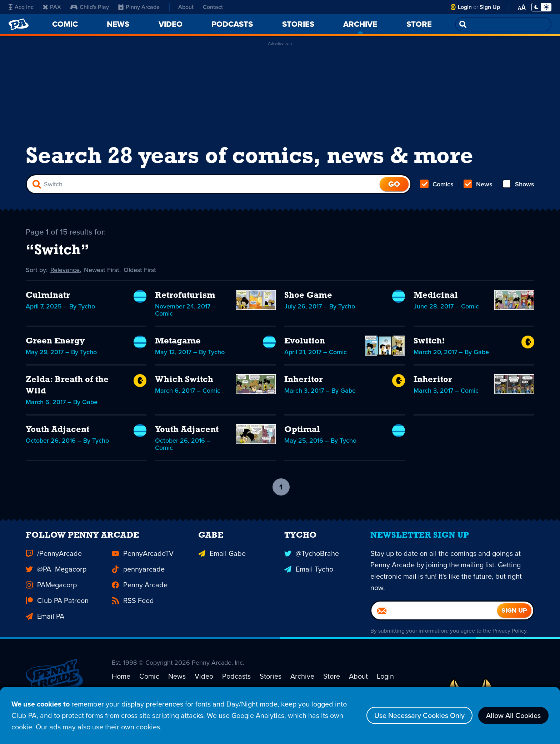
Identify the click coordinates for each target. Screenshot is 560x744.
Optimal (302, 430)
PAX (52, 7)
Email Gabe (222, 565)
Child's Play (90, 7)
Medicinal (436, 296)
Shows (518, 184)
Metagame (178, 341)
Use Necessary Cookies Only (419, 715)
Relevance (65, 270)
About (186, 7)
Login (465, 7)
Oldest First (140, 270)
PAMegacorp (51, 596)
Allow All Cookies (513, 715)
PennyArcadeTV (143, 565)
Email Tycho (309, 580)
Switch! (429, 341)
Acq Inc (21, 7)
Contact (213, 7)
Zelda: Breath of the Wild (67, 386)
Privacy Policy (509, 642)
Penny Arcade (140, 596)
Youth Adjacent (57, 430)
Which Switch (184, 380)
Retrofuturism (185, 296)
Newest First (102, 270)
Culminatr (48, 296)
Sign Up (490, 7)
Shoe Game (308, 296)
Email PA (45, 628)
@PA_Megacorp (56, 580)
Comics (437, 184)
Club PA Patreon (57, 612)
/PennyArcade (54, 565)
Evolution (305, 341)
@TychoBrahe (312, 565)
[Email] (434, 622)
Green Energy (55, 341)
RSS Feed (133, 612)
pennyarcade (138, 580)
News (478, 184)
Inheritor (304, 380)
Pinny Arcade (139, 7)
